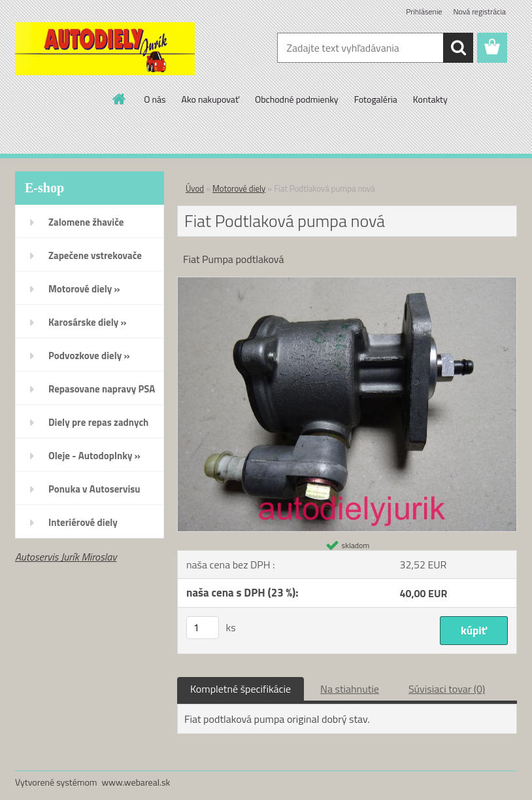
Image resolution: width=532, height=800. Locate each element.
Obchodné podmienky (297, 99)
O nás (155, 99)
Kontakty (430, 99)
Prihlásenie (424, 11)
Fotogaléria (376, 99)
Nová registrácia (479, 11)
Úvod (195, 188)
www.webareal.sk (136, 782)
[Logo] (105, 48)
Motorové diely (239, 188)
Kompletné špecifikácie (241, 689)
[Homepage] (120, 99)
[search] (458, 48)
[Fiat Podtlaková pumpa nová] (347, 283)
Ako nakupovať (210, 99)
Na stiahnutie (350, 689)
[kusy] (203, 628)
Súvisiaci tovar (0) (447, 689)
